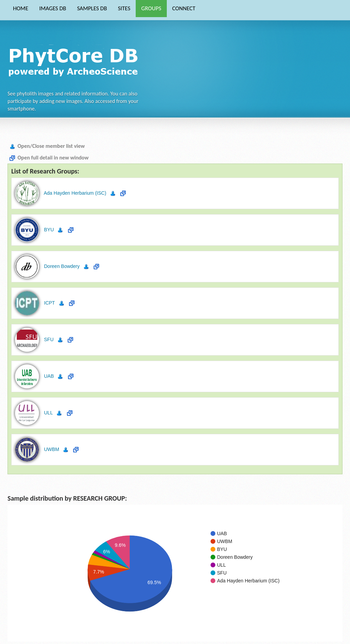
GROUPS (151, 8)
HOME (21, 8)
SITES (124, 8)
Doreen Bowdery (61, 266)
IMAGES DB (53, 8)
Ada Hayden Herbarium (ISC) (75, 193)
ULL (48, 413)
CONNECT (184, 8)
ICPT (49, 303)
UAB (48, 376)
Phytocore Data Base (75, 60)
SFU (48, 339)
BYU (48, 230)
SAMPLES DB (92, 8)
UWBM (51, 449)
